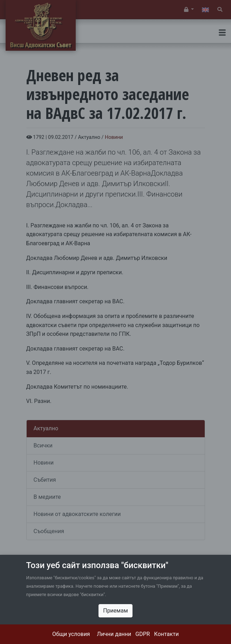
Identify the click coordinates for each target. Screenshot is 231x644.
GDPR (142, 634)
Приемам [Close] (115, 611)
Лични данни (114, 634)
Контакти (167, 634)
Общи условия (71, 634)
